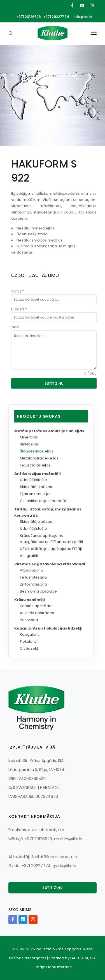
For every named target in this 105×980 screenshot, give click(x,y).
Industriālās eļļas (35, 465)
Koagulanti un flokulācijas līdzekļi (48, 628)
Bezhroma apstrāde (38, 591)
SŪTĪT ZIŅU (54, 383)
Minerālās (29, 437)
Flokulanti (28, 641)
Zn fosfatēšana (33, 584)
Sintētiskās (29, 444)
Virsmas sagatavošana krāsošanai (50, 564)
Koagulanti (30, 634)
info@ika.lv (83, 17)
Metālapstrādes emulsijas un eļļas (49, 431)
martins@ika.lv (68, 839)
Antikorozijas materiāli (38, 474)
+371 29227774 (56, 17)
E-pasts (19, 309)
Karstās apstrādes (37, 606)
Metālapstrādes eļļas (39, 458)
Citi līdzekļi (29, 648)
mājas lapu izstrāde (54, 967)
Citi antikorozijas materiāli (43, 501)
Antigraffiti (29, 556)
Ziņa (15, 327)
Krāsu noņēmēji (30, 600)
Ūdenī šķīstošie (33, 480)
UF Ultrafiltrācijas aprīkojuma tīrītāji (51, 549)
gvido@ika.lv (65, 866)
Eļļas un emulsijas (36, 494)
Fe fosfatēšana (33, 577)
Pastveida (29, 620)
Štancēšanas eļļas (37, 451)
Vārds (17, 291)
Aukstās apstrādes (37, 613)
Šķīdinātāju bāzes (36, 487)
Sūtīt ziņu (53, 888)
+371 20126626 (29, 17)
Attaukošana (32, 570)
